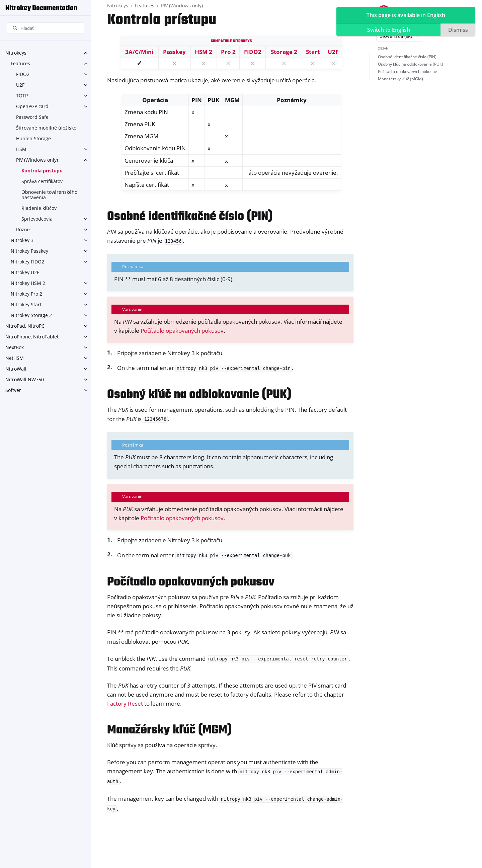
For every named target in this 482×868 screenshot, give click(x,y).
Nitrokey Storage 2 (31, 315)
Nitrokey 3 (22, 240)
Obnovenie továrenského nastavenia (49, 195)
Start (313, 52)
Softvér (13, 390)
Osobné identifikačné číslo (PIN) (407, 57)
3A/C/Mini (139, 52)
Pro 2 (228, 52)
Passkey (174, 52)
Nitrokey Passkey (29, 251)
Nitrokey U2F (25, 272)
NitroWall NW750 (25, 379)
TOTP (22, 96)
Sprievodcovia (37, 219)
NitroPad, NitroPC (25, 326)
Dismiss (458, 30)
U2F (20, 85)
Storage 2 (284, 52)
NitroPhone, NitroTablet (32, 337)
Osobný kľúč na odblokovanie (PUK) (411, 64)
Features (20, 63)
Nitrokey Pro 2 (26, 294)
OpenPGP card (32, 106)
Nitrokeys (16, 53)
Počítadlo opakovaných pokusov (182, 331)
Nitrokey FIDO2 (27, 262)
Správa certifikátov (42, 181)
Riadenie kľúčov (39, 208)
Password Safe (32, 117)
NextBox (15, 347)
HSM (21, 149)
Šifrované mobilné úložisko (46, 128)
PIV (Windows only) (37, 160)
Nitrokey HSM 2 (28, 283)
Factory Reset (125, 703)
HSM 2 (204, 52)
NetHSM (15, 358)
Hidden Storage (33, 138)
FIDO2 (23, 74)
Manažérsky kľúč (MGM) (400, 79)
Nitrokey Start (26, 304)
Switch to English (389, 30)
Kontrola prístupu (42, 171)
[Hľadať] (46, 28)
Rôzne (23, 229)
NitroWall (16, 369)
